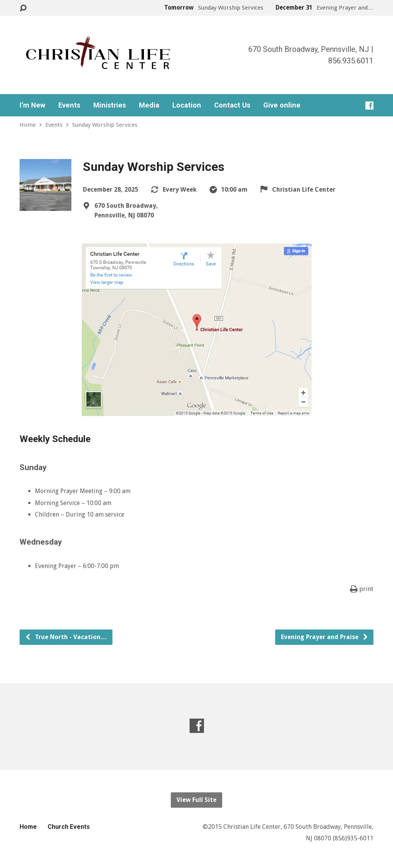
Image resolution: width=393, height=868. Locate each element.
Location (187, 105)
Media (149, 105)
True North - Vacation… (66, 637)
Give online (282, 105)
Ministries (110, 105)
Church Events (69, 827)
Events (69, 105)
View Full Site (196, 800)
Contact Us (232, 105)
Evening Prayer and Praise (325, 637)
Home (28, 125)
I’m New (32, 105)
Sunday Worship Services (105, 125)
